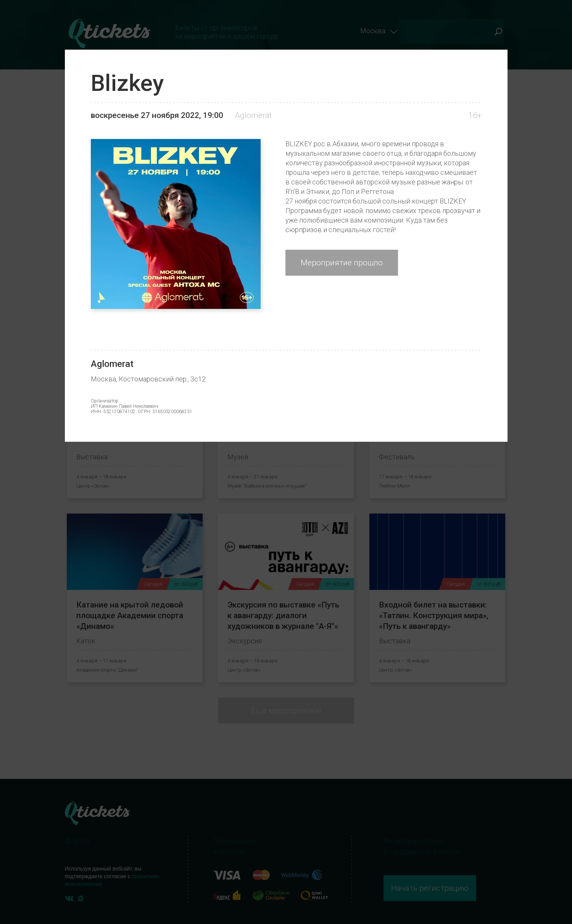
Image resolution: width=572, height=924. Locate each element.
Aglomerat (253, 115)
